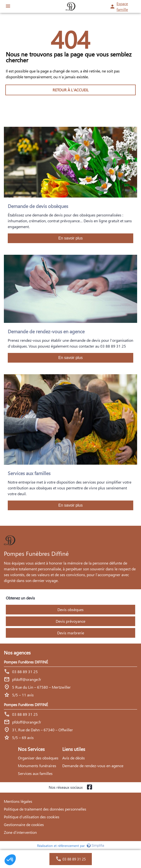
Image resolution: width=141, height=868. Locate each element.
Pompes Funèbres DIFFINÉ (26, 662)
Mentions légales (18, 801)
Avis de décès (74, 758)
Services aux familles (35, 773)
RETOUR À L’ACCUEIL (71, 90)
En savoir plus (71, 238)
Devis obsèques (70, 609)
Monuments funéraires (37, 766)
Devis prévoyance (70, 621)
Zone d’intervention (20, 832)
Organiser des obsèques (38, 758)
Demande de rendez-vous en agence (93, 766)
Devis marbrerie (71, 633)
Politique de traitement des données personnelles (45, 809)
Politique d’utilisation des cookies (32, 817)
